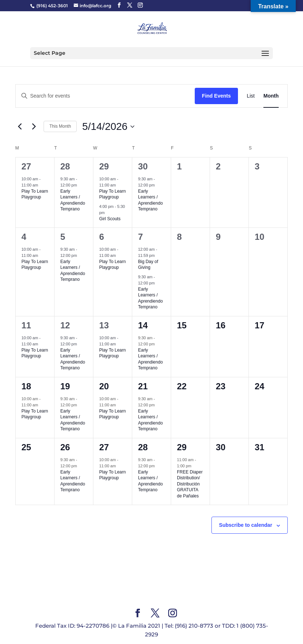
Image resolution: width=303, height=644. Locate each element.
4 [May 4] (24, 237)
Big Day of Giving (148, 265)
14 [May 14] (143, 325)
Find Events (216, 96)
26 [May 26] (65, 447)
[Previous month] (20, 127)
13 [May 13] (104, 325)
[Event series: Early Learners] (81, 185)
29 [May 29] (182, 447)
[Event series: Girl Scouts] (108, 213)
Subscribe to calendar (246, 525)
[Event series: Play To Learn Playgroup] (42, 185)
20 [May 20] (104, 386)
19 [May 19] (65, 386)
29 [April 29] (104, 166)
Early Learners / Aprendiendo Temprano (73, 200)
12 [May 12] (65, 325)
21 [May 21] (143, 386)
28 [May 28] (143, 447)
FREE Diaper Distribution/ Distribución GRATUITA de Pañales (190, 484)
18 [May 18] (26, 386)
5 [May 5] (63, 237)
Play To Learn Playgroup (35, 194)
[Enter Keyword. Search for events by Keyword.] (105, 96)
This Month (60, 126)
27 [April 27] (26, 166)
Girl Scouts (110, 219)
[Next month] (34, 127)
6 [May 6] (102, 237)
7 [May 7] (140, 237)
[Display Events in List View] (251, 96)
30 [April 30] (143, 166)
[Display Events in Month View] (271, 96)
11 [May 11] (26, 325)
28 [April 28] (65, 166)
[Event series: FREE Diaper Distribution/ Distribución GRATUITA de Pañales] (195, 466)
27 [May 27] (104, 447)
